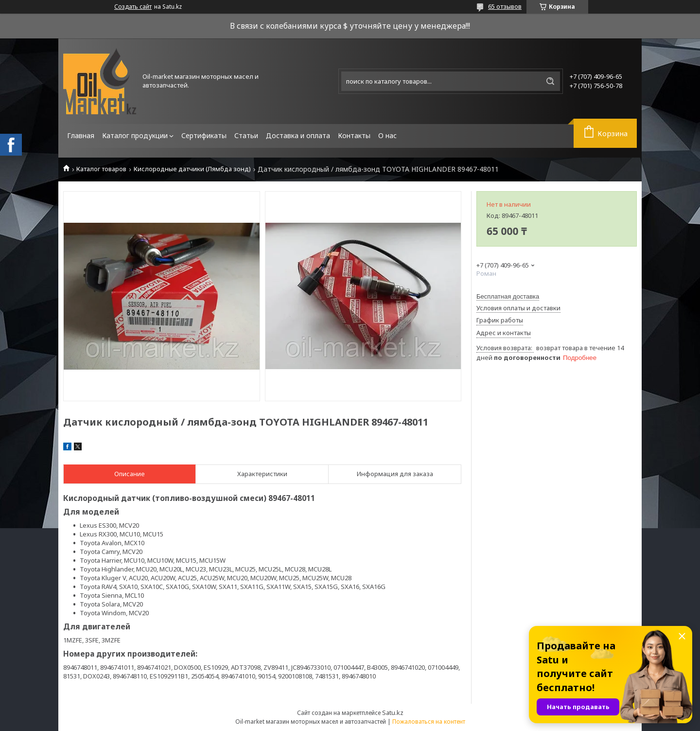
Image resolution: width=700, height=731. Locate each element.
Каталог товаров (101, 169)
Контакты (354, 135)
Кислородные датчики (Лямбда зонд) (192, 169)
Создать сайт (133, 7)
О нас (387, 135)
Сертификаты (204, 135)
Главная (81, 135)
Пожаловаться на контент (429, 722)
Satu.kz (393, 713)
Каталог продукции (135, 135)
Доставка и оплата (298, 135)
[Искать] (550, 81)
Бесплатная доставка (508, 296)
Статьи (246, 135)
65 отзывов (505, 6)
